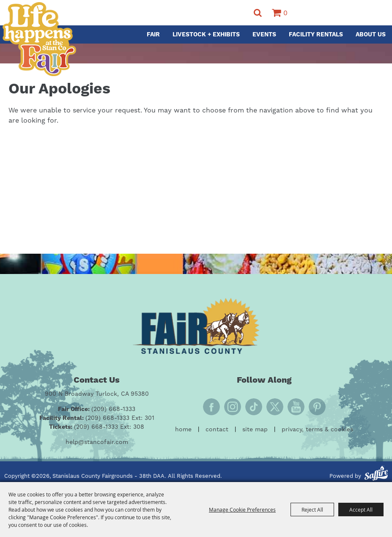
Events (264, 35)
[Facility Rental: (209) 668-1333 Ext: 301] (97, 418)
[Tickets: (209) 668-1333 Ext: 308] (97, 427)
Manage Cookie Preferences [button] (242, 510)
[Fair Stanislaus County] (196, 326)
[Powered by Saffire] (376, 474)
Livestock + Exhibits (206, 35)
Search (258, 13)
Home (183, 430)
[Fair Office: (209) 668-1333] (97, 410)
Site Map (255, 430)
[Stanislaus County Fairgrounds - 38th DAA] (39, 39)
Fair (153, 35)
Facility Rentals (316, 35)
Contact (217, 430)
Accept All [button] (361, 510)
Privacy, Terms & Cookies (317, 430)
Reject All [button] (312, 510)
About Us (371, 35)
